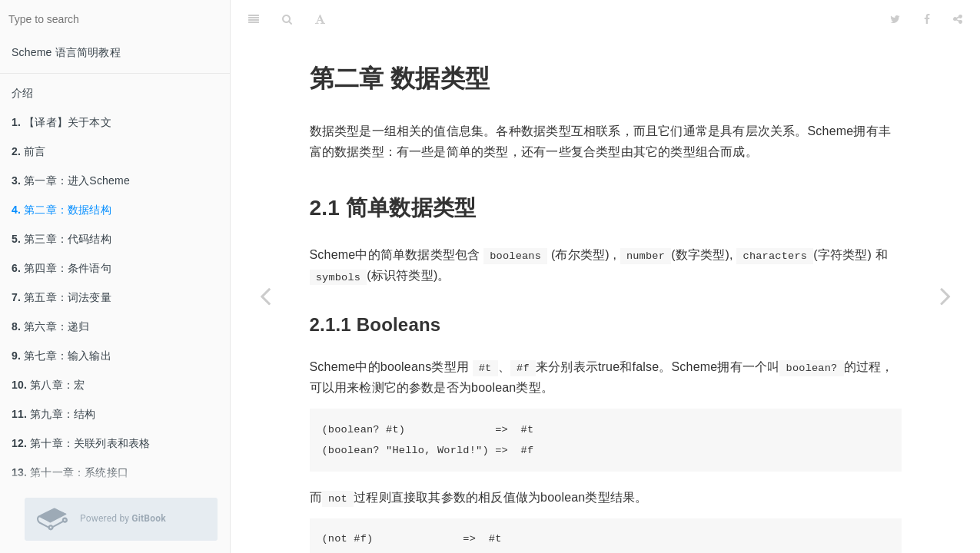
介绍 (22, 93)
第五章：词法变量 (61, 297)
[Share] (958, 19)
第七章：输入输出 (61, 356)
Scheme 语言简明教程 (66, 52)
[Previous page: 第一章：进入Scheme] (265, 296)
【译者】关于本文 (61, 122)
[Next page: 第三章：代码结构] (945, 296)
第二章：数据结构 (61, 210)
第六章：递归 (50, 326)
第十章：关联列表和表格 (81, 443)
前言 (29, 151)
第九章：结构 (53, 414)
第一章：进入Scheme (71, 180)
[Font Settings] (320, 19)
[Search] (287, 19)
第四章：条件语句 (61, 268)
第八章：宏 (48, 385)
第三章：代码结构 (61, 239)
